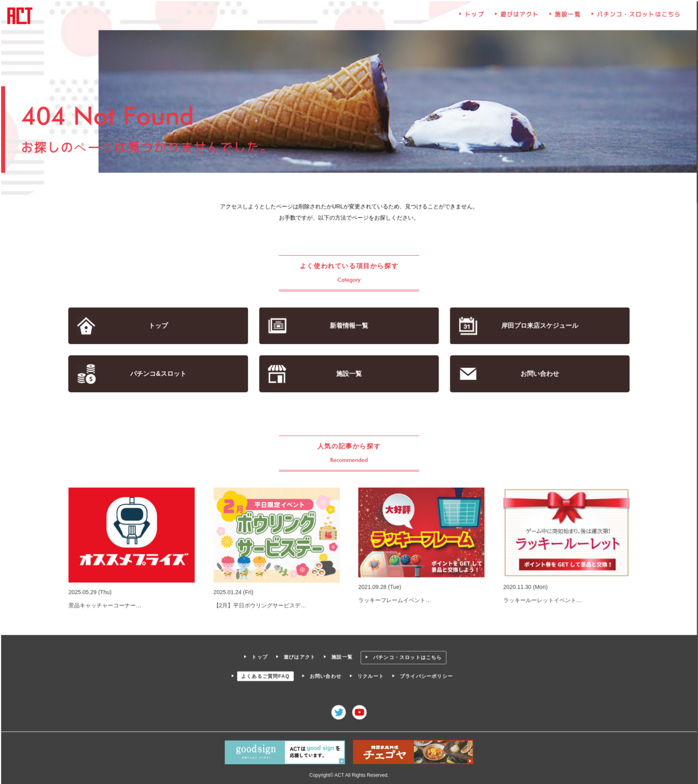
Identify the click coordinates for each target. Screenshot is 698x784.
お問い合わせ (539, 374)
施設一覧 (567, 16)
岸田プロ (539, 326)
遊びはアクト (519, 16)
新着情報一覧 (349, 326)
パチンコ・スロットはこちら (638, 16)
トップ (474, 16)
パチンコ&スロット (159, 374)
